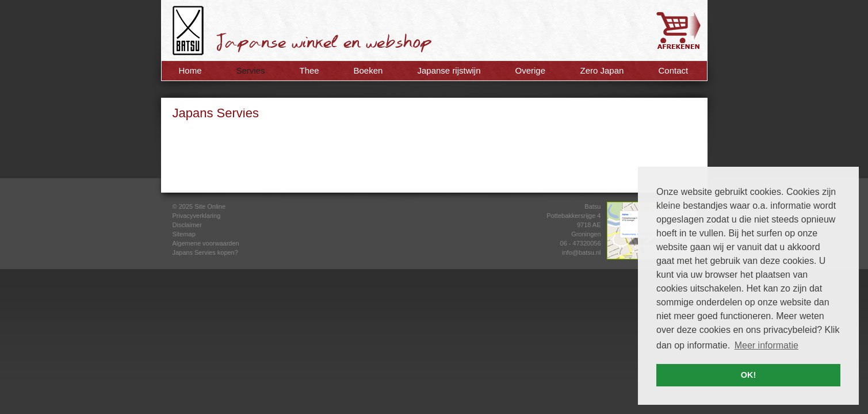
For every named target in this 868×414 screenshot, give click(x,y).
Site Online (210, 206)
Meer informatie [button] (766, 345)
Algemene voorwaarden (206, 243)
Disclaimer (187, 225)
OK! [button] (748, 375)
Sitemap (184, 234)
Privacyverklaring (197, 216)
